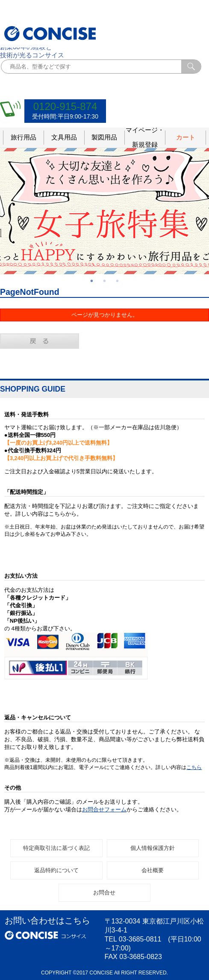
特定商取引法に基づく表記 (56, 848)
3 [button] (118, 281)
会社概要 (153, 870)
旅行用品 (24, 137)
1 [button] (92, 281)
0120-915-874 (65, 106)
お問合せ (104, 892)
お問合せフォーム (104, 809)
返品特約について (56, 870)
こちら (194, 767)
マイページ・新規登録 (145, 138)
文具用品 (64, 137)
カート (186, 137)
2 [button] (105, 281)
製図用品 (104, 137)
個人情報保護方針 (153, 848)
